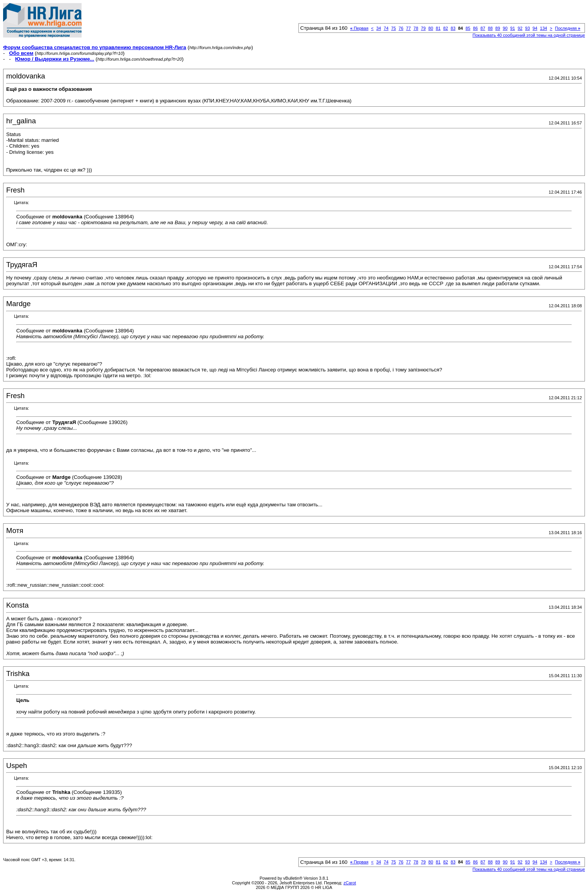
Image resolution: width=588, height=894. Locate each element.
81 (438, 28)
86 (476, 28)
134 (544, 28)
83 (453, 28)
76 (401, 28)
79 (423, 28)
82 (446, 28)
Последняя (568, 28)
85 (468, 28)
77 (408, 28)
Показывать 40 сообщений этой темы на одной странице (529, 35)
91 (513, 28)
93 (527, 28)
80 (431, 28)
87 (483, 28)
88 (490, 28)
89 (498, 28)
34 (378, 28)
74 (386, 28)
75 (394, 28)
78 (416, 28)
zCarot (350, 883)
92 (520, 28)
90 (505, 28)
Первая (359, 28)
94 (535, 28)
